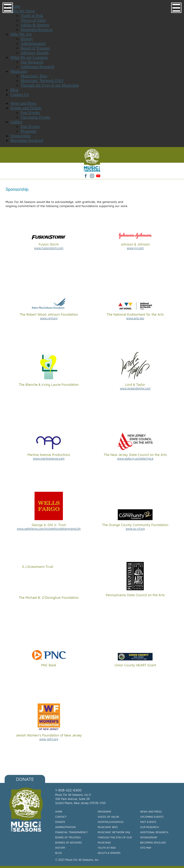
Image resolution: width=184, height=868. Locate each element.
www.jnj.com (135, 248)
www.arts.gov (135, 318)
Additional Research (154, 832)
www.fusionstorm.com (49, 248)
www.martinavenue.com (49, 458)
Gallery (16, 122)
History (60, 848)
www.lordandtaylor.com (135, 388)
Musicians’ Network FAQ (114, 832)
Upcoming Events (35, 117)
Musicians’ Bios (108, 827)
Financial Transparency (72, 832)
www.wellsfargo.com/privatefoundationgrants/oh (49, 529)
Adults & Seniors (109, 853)
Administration (65, 827)
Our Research (149, 827)
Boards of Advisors (68, 842)
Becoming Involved (27, 140)
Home (59, 812)
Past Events (30, 113)
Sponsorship (20, 136)
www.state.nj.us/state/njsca (135, 458)
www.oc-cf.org (135, 529)
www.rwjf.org (49, 318)
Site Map (146, 848)
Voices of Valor (108, 817)
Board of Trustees (68, 837)
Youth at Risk (107, 848)
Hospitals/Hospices (111, 822)
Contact (61, 817)
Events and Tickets (26, 108)
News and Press (23, 103)
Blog (58, 853)
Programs (28, 131)
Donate (25, 779)
